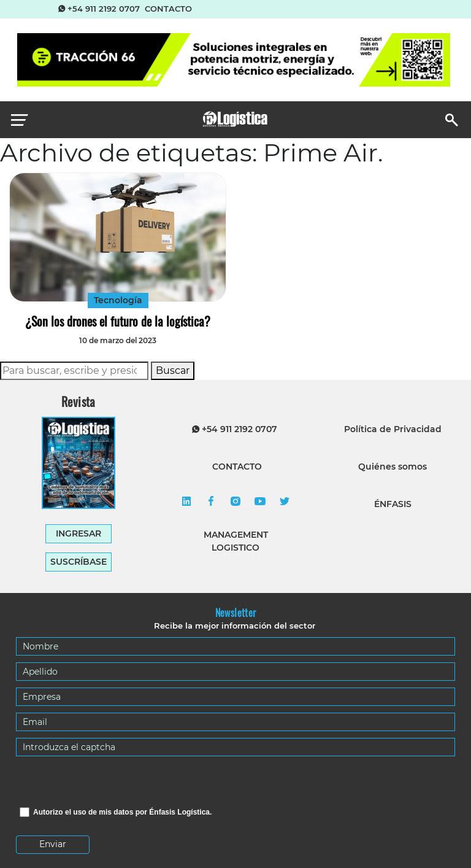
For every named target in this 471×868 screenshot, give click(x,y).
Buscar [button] (173, 370)
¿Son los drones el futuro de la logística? (118, 321)
